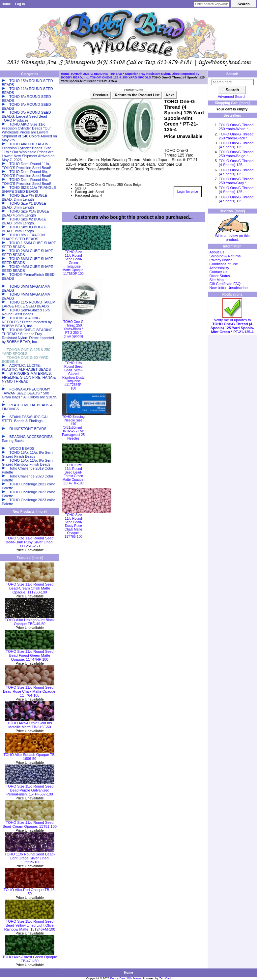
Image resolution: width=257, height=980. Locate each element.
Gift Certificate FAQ (225, 284)
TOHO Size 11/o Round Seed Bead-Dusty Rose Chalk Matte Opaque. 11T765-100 (73, 526)
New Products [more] (29, 512)
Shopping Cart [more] (232, 103)
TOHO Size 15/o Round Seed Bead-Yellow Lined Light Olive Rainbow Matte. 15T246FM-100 (30, 924)
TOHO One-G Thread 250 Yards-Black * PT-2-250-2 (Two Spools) (73, 329)
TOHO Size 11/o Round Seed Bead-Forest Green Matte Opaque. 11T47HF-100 (30, 654)
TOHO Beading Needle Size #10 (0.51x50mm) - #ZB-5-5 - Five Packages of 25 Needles (73, 428)
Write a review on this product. (232, 236)
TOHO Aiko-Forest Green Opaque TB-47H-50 (30, 957)
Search (232, 74)
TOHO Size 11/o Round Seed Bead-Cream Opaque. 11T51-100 (30, 823)
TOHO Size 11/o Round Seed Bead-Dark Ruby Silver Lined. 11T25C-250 (30, 540)
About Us (217, 252)
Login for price (188, 192)
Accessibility (219, 268)
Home (6, 4)
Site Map (216, 280)
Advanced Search (232, 97)
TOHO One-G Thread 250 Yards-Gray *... (236, 181)
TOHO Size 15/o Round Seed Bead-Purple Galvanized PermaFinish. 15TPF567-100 (30, 789)
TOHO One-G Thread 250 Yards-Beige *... (236, 154)
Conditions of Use (224, 264)
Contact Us (218, 272)
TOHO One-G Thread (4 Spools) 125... (236, 145)
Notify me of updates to (232, 324)
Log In (20, 4)
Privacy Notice (221, 260)
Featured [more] (30, 558)
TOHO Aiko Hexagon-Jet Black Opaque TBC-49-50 (30, 620)
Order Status (219, 276)
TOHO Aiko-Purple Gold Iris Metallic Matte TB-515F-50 (30, 723)
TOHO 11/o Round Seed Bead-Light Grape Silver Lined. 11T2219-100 (30, 856)
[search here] (233, 82)
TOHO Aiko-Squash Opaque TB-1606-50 (29, 755)
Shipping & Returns (225, 256)
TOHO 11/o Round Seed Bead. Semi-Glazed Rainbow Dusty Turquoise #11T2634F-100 (73, 376)
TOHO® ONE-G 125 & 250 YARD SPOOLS (120, 77)
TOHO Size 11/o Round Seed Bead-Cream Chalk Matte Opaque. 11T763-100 (30, 587)
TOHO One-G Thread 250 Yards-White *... (236, 127)
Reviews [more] (232, 211)
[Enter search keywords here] (212, 4)
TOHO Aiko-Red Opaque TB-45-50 (30, 890)
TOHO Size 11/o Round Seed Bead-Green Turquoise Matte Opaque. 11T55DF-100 (73, 263)
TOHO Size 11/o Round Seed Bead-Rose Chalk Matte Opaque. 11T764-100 (30, 690)
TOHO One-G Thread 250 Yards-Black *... (236, 136)
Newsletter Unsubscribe (228, 288)
